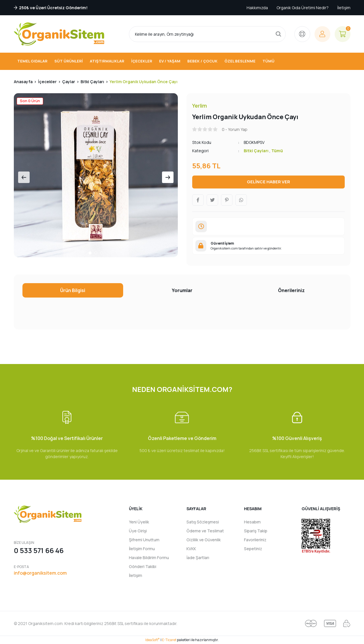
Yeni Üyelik (139, 522)
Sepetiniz (253, 549)
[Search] (207, 34)
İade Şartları (198, 558)
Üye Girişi (138, 531)
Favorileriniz (255, 540)
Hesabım (252, 522)
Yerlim (200, 106)
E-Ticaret (169, 640)
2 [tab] (96, 253)
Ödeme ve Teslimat (205, 531)
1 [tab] (90, 253)
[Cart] (343, 34)
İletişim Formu (142, 549)
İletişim (344, 8)
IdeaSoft (153, 640)
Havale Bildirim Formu (149, 558)
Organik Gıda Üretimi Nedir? (303, 8)
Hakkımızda (257, 8)
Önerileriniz (291, 290)
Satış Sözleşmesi (203, 522)
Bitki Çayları (256, 151)
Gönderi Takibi (143, 566)
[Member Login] (322, 34)
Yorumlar (182, 290)
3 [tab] (102, 253)
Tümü (277, 151)
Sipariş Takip (256, 531)
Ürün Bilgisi (73, 290)
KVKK (191, 549)
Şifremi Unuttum (144, 540)
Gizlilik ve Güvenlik (204, 540)
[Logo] (59, 34)
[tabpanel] (96, 175)
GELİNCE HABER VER (268, 182)
